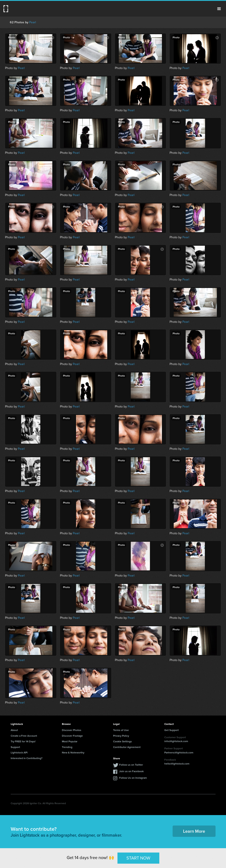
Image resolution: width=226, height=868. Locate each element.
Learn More (194, 831)
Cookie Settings (122, 741)
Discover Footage (72, 736)
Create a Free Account (24, 736)
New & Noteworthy (73, 752)
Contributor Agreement (127, 747)
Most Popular (70, 741)
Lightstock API (19, 752)
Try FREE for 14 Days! (23, 741)
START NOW (138, 858)
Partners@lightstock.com (179, 752)
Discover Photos (72, 730)
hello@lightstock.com (177, 764)
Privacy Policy (121, 736)
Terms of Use (121, 730)
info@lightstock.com (176, 741)
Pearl (33, 22)
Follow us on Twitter (131, 765)
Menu (219, 9)
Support (15, 747)
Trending (67, 747)
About (14, 730)
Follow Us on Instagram (133, 778)
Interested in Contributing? (27, 758)
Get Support (172, 730)
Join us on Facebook (131, 771)
